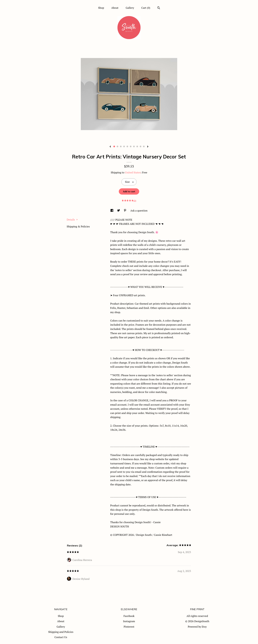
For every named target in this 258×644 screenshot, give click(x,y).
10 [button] (144, 146)
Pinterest (129, 627)
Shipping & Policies (78, 226)
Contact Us (61, 637)
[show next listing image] (148, 147)
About (115, 8)
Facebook (129, 616)
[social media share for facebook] (112, 211)
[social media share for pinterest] (125, 211)
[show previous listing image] (110, 147)
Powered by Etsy (197, 627)
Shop (101, 8)
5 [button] (127, 146)
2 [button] (117, 146)
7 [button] (134, 146)
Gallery (130, 8)
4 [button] (124, 146)
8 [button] (137, 146)
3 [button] (121, 146)
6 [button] (131, 146)
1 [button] (114, 146)
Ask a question (139, 211)
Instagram (129, 621)
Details (72, 220)
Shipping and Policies (61, 632)
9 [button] (141, 146)
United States (133, 172)
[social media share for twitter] (119, 211)
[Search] (159, 8)
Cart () (146, 8)
